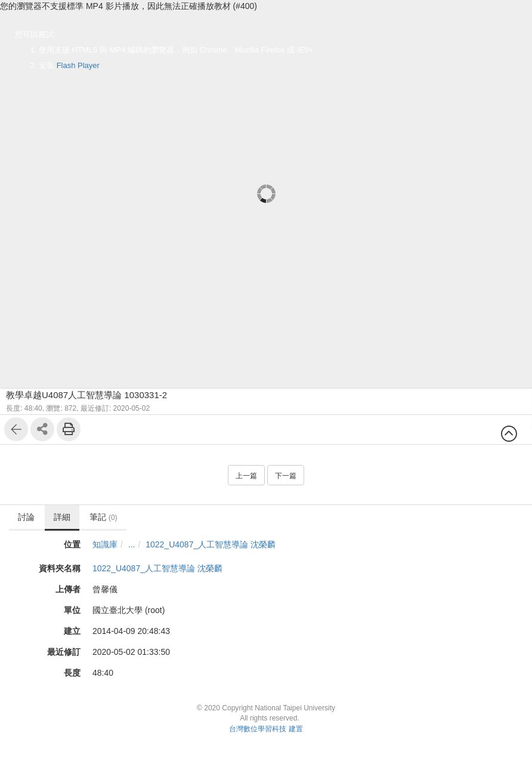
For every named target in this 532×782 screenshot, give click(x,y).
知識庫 (105, 544)
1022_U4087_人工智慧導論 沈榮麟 (211, 544)
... (132, 544)
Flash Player (78, 65)
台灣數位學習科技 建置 (266, 729)
